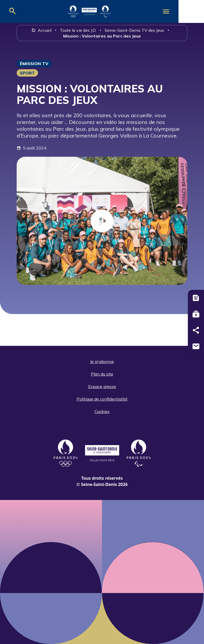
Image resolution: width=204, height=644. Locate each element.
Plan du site (102, 374)
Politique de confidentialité (102, 399)
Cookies (102, 411)
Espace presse (102, 386)
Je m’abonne (102, 361)
